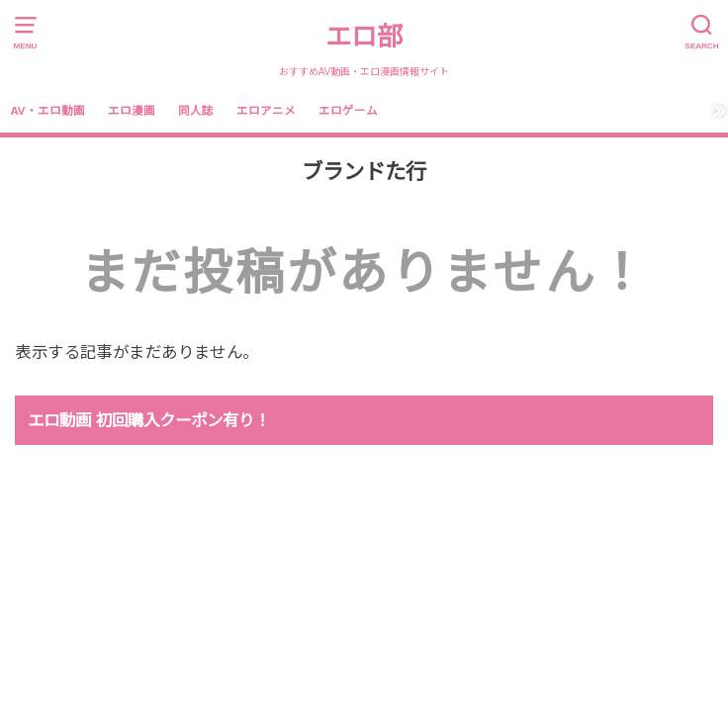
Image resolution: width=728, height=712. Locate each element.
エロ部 (364, 37)
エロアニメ (266, 111)
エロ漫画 (132, 111)
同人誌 (196, 111)
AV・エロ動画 (47, 111)
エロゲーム (348, 111)
